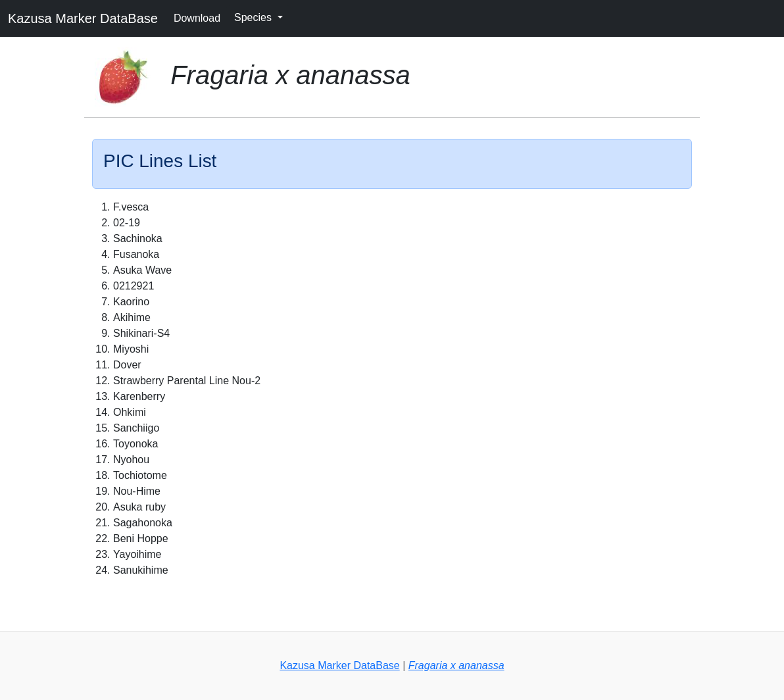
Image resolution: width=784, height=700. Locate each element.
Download (197, 18)
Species (254, 17)
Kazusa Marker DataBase (83, 18)
